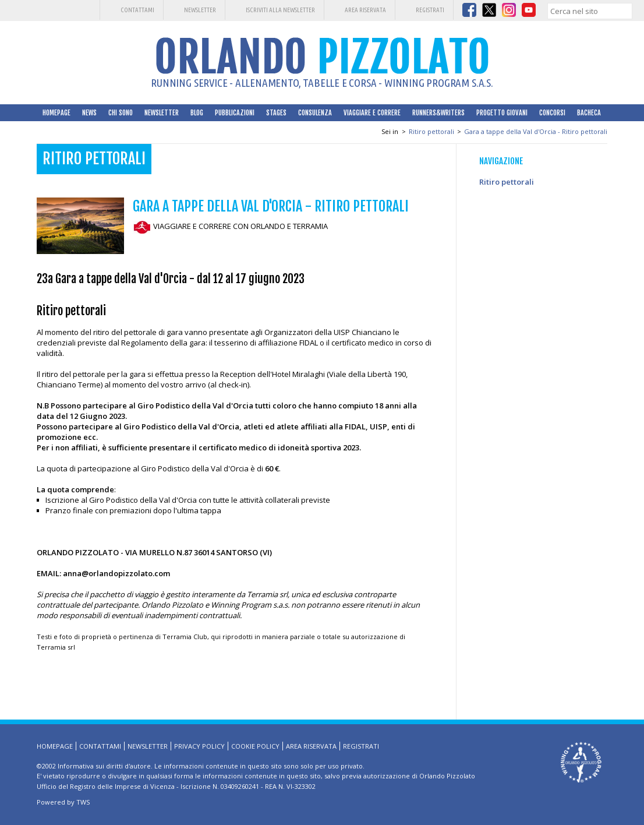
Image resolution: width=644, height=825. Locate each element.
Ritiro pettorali (431, 131)
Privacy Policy (199, 746)
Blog (197, 113)
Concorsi (552, 113)
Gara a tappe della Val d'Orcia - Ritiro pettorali (536, 131)
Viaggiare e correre (372, 113)
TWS (83, 802)
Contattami (137, 10)
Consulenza (315, 113)
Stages (276, 113)
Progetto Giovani (502, 113)
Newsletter (200, 10)
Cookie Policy (255, 746)
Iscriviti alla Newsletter (280, 10)
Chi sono (121, 113)
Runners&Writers (438, 113)
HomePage (56, 113)
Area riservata (365, 10)
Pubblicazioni (235, 113)
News (89, 113)
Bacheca (589, 113)
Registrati (430, 10)
